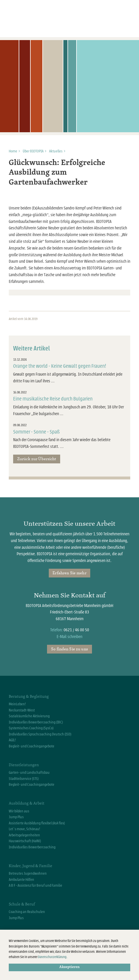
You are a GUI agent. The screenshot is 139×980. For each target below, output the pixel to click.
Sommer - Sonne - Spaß (36, 432)
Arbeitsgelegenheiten (24, 835)
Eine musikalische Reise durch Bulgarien (53, 399)
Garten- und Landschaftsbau (29, 773)
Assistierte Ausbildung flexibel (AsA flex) (37, 823)
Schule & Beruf (22, 904)
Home (13, 151)
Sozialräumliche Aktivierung (29, 716)
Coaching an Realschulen (27, 912)
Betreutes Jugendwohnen (28, 874)
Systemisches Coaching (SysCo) (31, 728)
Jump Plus (16, 817)
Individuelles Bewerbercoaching (32, 847)
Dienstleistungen (24, 765)
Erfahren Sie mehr (69, 573)
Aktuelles (56, 151)
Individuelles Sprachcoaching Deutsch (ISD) (40, 734)
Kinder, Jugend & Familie (31, 866)
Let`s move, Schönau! (24, 829)
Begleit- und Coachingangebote (32, 746)
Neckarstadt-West (22, 710)
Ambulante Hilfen (21, 880)
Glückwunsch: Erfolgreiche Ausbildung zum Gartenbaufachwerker (57, 173)
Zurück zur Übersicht (37, 459)
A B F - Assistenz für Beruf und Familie (35, 886)
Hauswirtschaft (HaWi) (25, 841)
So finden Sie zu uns (69, 649)
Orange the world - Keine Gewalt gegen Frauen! (60, 366)
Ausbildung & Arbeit (27, 803)
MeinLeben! (17, 704)
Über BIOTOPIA (33, 151)
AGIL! (12, 740)
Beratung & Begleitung (29, 696)
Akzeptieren (69, 967)
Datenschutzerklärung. (53, 957)
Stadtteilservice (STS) (24, 779)
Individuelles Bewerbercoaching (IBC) (36, 722)
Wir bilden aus (19, 811)
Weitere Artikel (32, 349)
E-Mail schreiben (69, 637)
